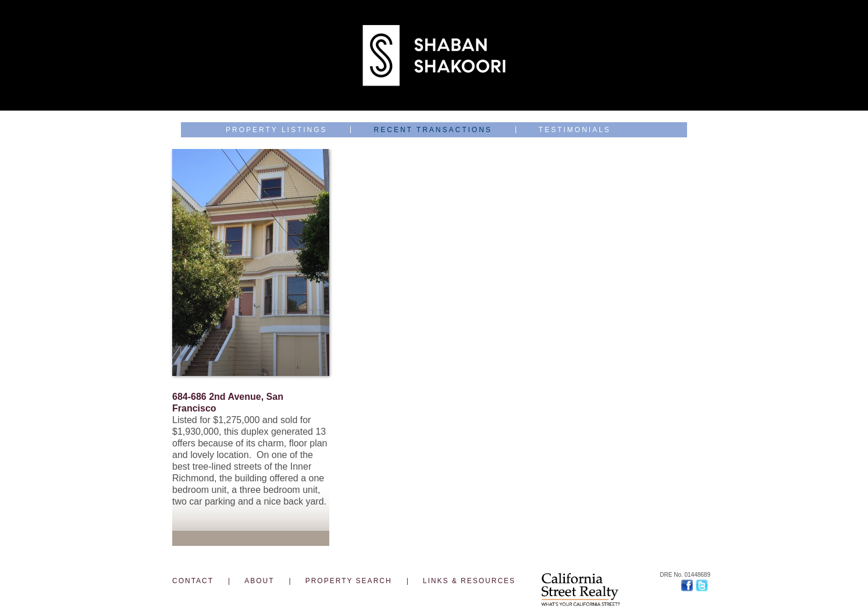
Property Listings (277, 130)
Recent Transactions (433, 130)
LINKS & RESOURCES (469, 581)
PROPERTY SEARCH (349, 581)
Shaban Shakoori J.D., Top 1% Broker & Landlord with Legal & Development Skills (434, 55)
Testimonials (575, 130)
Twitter (703, 585)
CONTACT (193, 581)
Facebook (689, 585)
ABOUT (259, 581)
